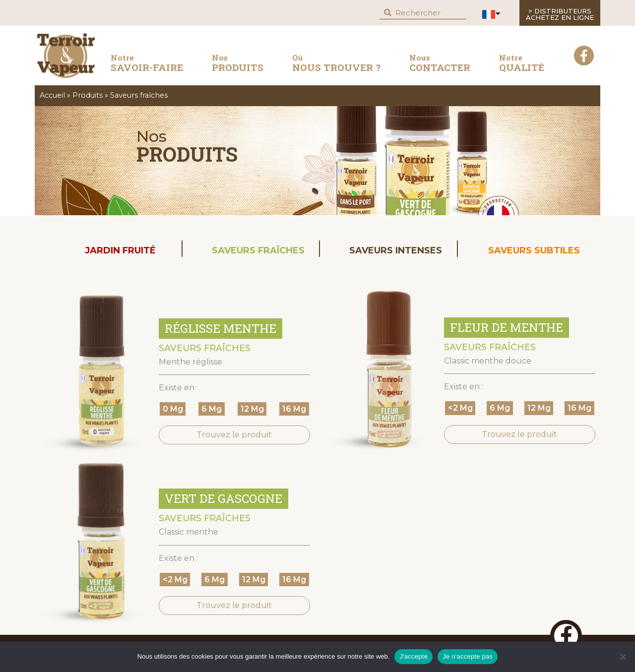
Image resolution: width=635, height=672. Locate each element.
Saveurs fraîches (258, 250)
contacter (440, 63)
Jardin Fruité (120, 250)
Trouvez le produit (234, 435)
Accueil (52, 95)
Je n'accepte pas (468, 656)
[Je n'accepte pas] (623, 657)
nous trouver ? (336, 63)
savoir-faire (147, 65)
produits (238, 63)
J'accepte (413, 656)
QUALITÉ (522, 63)
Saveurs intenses (396, 250)
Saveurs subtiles (534, 250)
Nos (152, 136)
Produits (88, 95)
